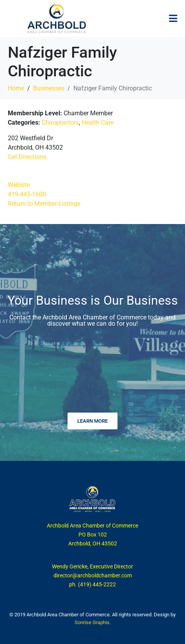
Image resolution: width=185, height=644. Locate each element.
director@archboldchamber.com (93, 575)
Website (19, 185)
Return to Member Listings (44, 204)
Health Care (98, 123)
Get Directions (27, 157)
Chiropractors (60, 123)
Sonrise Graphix (92, 622)
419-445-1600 (27, 194)
